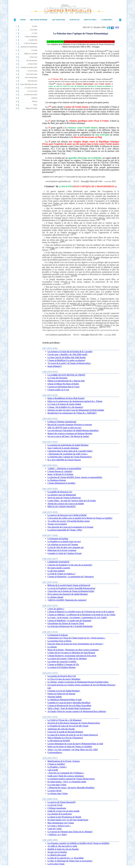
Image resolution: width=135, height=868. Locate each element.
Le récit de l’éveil (55, 805)
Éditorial (35, 101)
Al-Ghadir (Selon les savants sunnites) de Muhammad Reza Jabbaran (77, 711)
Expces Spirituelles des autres (29, 84)
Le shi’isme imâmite (56, 571)
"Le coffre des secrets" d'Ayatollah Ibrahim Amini (69, 521)
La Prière (35, 26)
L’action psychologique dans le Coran (63, 387)
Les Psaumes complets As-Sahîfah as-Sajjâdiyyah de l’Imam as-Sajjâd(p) (78, 843)
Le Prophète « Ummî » (57, 767)
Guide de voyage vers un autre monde (63, 811)
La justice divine (55, 791)
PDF (117, 27)
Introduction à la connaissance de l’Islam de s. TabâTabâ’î (72, 413)
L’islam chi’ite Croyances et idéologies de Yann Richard (71, 653)
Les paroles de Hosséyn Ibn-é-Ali (62, 676)
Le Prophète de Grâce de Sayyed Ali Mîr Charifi (68, 726)
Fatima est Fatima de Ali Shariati (61, 694)
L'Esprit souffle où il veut (58, 390)
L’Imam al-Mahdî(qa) (31, 37)
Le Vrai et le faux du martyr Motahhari (64, 679)
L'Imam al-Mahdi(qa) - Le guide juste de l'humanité (69, 621)
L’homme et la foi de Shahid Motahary (64, 691)
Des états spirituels (32, 60)
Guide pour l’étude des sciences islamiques (66, 776)
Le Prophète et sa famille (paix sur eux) (64, 541)
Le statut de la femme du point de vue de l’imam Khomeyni (73, 735)
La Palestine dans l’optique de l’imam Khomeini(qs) (70, 457)
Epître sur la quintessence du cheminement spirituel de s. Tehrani (75, 401)
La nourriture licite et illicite (59, 641)
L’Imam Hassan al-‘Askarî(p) (60, 471)
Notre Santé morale (32, 74)
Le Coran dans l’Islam (57, 785)
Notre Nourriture (32, 81)
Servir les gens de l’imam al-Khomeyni (64, 498)
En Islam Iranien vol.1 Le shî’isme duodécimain (68, 820)
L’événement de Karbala (58, 539)
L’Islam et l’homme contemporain (62, 422)
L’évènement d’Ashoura (58, 635)
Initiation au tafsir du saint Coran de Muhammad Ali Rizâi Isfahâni (76, 410)
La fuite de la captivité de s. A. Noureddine (66, 858)
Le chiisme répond (55, 597)
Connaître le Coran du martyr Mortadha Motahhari (69, 703)
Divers (35, 105)
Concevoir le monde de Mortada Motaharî (65, 732)
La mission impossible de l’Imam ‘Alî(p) (65, 530)
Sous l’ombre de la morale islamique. (63, 448)
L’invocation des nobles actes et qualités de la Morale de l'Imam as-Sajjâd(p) (80, 518)
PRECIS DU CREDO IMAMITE (62, 506)
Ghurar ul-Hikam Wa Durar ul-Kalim (63, 384)
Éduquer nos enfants (31, 108)
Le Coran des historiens (57, 378)
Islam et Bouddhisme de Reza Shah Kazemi (66, 398)
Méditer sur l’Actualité (31, 54)
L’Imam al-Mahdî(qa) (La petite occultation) (66, 360)
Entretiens (34, 98)
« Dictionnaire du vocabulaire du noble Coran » (68, 454)
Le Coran (35, 33)
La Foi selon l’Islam (56, 864)
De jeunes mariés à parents (59, 568)
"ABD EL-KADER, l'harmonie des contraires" (67, 600)
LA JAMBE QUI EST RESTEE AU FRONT (66, 375)
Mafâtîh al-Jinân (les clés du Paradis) (63, 849)
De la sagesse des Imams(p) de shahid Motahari (68, 594)
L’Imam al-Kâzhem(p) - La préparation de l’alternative (71, 577)
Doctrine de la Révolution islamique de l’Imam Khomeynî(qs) (74, 723)
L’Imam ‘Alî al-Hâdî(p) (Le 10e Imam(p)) (65, 407)
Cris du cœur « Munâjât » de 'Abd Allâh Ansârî (67, 354)
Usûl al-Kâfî (53, 770)
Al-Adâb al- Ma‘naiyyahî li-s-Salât (62, 846)
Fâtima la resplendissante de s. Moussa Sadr (66, 381)
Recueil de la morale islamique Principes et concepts (70, 425)
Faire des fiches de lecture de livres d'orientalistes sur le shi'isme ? (75, 644)
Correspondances (55, 752)
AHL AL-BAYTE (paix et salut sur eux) (64, 428)
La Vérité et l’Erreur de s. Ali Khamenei (64, 720)
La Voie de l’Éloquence (31, 43)
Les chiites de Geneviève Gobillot (62, 662)
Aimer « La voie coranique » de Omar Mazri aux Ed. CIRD (73, 750)
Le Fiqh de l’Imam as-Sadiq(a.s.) (61, 574)
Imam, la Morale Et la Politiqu (60, 474)
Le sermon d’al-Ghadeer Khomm (62, 667)
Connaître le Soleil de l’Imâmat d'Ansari (65, 553)
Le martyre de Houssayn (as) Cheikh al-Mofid (67, 515)
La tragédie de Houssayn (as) (60, 492)
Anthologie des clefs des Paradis (61, 729)
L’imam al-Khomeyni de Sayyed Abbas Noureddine (69, 705)
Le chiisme (52, 647)
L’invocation (34, 30)
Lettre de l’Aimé (55, 829)
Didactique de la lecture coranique (62, 550)
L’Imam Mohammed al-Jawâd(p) (61, 483)
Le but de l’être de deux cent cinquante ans (66, 547)
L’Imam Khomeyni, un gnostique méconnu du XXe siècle (72, 656)
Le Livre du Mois (32, 91)
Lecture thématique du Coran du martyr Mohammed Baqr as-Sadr (75, 744)
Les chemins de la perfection (60, 814)
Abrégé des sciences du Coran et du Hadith (66, 504)
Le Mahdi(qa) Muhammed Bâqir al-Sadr (65, 700)
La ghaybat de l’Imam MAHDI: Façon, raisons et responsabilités (75, 477)
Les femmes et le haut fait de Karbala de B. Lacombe (70, 352)
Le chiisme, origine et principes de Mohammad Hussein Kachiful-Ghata (78, 682)
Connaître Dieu (33, 40)
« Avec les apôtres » (56, 609)
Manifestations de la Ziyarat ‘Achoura (64, 761)
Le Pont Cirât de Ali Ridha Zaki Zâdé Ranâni (67, 357)
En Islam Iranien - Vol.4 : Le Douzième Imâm (67, 782)
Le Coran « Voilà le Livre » (59, 826)
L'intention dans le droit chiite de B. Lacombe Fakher (70, 451)
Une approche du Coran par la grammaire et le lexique (70, 527)
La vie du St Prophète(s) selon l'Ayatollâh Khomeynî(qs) (71, 588)
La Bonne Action (32, 64)
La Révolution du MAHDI (59, 741)
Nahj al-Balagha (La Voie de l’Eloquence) (65, 738)
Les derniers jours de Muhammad (62, 495)
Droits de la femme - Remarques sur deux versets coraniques (73, 650)
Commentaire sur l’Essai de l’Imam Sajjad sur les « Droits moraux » (76, 638)
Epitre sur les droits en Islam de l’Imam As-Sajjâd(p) (70, 747)
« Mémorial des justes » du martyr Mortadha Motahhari (71, 788)
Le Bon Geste (33, 57)
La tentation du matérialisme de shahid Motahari (68, 445)
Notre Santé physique (31, 77)
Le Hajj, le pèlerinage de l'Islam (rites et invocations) (70, 861)
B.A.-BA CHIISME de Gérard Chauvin (64, 460)
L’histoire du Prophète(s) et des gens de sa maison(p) (70, 565)
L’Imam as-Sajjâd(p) (56, 764)
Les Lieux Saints (32, 71)
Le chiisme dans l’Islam (58, 793)
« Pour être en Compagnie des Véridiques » (66, 773)
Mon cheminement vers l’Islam (61, 823)
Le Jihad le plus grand (57, 855)
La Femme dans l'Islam (31, 95)
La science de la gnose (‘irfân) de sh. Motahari (67, 659)
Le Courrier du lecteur (31, 88)
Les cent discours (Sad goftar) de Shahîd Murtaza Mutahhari (73, 430)
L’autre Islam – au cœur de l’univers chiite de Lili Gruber (72, 501)
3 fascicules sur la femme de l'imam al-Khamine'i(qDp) (71, 591)
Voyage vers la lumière (57, 524)
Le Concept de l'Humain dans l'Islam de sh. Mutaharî (70, 832)
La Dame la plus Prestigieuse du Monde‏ (64, 817)
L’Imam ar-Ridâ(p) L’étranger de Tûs (63, 664)
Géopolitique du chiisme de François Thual (66, 623)
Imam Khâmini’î (55, 366)
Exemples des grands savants (29, 67)
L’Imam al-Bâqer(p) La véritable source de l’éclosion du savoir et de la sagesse (81, 612)
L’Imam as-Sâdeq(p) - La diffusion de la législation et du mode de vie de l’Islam (81, 615)
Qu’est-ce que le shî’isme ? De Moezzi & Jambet (68, 436)
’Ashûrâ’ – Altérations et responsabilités (64, 468)
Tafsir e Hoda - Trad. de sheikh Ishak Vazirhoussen (69, 708)
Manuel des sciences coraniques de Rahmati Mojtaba (70, 433)
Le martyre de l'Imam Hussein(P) (62, 802)
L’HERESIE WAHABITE (58, 562)
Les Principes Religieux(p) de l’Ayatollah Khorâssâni (70, 626)
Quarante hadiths (55, 697)
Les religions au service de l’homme (63, 544)
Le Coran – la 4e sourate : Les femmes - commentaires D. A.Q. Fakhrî (77, 617)
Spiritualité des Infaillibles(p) (29, 47)
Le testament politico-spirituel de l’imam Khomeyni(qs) (71, 779)
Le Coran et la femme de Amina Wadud (64, 404)
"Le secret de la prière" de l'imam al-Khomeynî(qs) (69, 363)
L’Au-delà (34, 50)
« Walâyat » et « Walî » (57, 835)
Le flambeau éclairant (57, 480)
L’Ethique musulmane (57, 808)
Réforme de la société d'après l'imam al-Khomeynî (69, 585)
